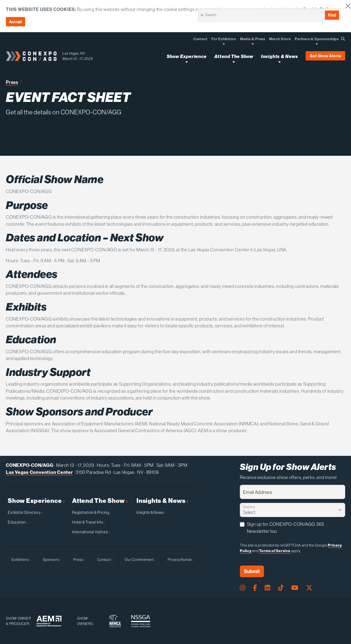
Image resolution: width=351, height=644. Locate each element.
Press (12, 82)
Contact (105, 560)
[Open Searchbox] (343, 39)
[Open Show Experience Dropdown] (187, 62)
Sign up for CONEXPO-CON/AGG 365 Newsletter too (286, 528)
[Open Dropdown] (224, 44)
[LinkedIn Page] (267, 588)
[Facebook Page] (255, 588)
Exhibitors (21, 560)
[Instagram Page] (243, 588)
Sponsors (52, 560)
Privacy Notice (181, 560)
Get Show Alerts (325, 56)
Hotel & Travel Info (88, 522)
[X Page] (309, 588)
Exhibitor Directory (25, 512)
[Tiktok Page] (281, 588)
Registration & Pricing (92, 512)
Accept (15, 22)
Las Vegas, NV (74, 53)
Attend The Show (100, 501)
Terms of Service (275, 551)
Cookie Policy (318, 9)
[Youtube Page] (295, 588)
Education (18, 522)
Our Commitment (140, 560)
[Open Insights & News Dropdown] (279, 62)
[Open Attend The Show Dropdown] (234, 62)
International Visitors (91, 532)
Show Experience (36, 501)
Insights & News (162, 501)
